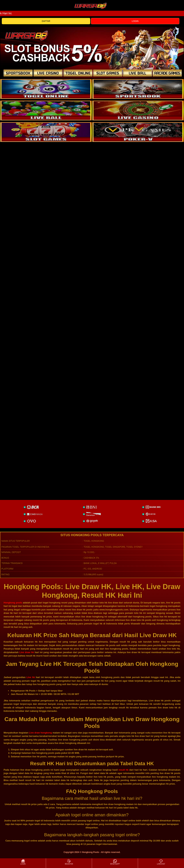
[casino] (138, 110)
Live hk (31, 677)
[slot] (138, 89)
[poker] (46, 132)
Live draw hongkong (41, 733)
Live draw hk (27, 652)
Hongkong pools (13, 603)
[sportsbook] (46, 110)
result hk (124, 770)
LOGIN (135, 21)
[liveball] (138, 132)
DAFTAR (46, 21)
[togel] (46, 89)
